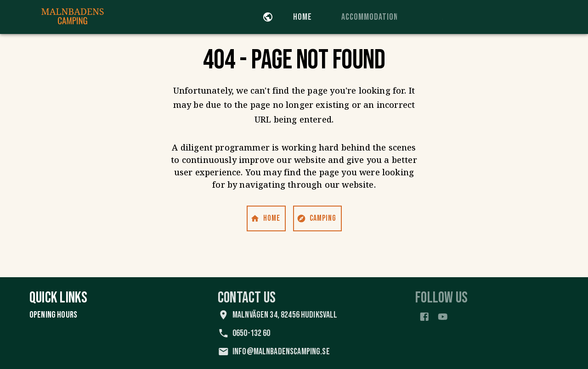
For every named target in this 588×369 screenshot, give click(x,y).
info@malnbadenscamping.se (287, 352)
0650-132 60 (257, 333)
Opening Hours (55, 315)
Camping (317, 218)
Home (308, 17)
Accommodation (384, 17)
